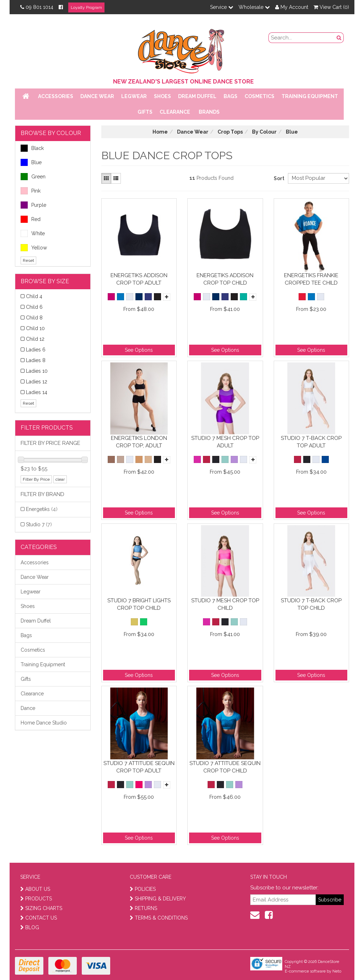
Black (32, 148)
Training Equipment (310, 96)
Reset (28, 260)
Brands (209, 112)
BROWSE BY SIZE (45, 281)
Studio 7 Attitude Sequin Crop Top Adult (139, 767)
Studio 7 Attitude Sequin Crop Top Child (225, 767)
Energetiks (42, 509)
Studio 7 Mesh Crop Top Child (225, 604)
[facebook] (269, 915)
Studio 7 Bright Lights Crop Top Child (139, 604)
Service (222, 7)
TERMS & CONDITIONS (159, 918)
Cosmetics (259, 96)
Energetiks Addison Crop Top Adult (139, 279)
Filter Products (47, 428)
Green (33, 177)
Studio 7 (39, 524)
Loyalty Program (86, 7)
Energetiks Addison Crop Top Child (225, 279)
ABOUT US (35, 889)
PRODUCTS (36, 899)
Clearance (175, 112)
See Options (139, 350)
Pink (31, 191)
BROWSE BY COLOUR (51, 133)
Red (31, 219)
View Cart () (331, 7)
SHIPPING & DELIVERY (158, 899)
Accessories (56, 96)
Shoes (162, 96)
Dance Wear (97, 96)
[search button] (339, 38)
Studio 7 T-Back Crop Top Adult (311, 442)
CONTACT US (39, 918)
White (33, 233)
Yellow (34, 248)
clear (60, 479)
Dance (28, 708)
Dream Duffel (197, 96)
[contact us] (255, 915)
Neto (337, 971)
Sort (278, 178)
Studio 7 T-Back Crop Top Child (311, 604)
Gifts (145, 112)
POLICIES (143, 889)
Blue (31, 162)
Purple (33, 205)
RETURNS (143, 908)
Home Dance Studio (44, 723)
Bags (231, 96)
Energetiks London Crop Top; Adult (139, 442)
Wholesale (254, 7)
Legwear (134, 96)
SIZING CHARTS (41, 908)
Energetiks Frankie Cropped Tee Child (311, 279)
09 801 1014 (37, 7)
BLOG (30, 927)
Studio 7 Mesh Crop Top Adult (225, 442)
